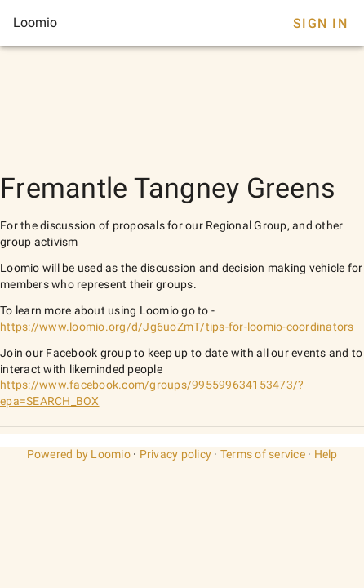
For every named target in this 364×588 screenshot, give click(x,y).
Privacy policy (176, 454)
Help (326, 454)
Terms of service (263, 454)
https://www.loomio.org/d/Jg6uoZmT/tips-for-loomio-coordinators (177, 327)
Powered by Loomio (79, 454)
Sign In (320, 23)
